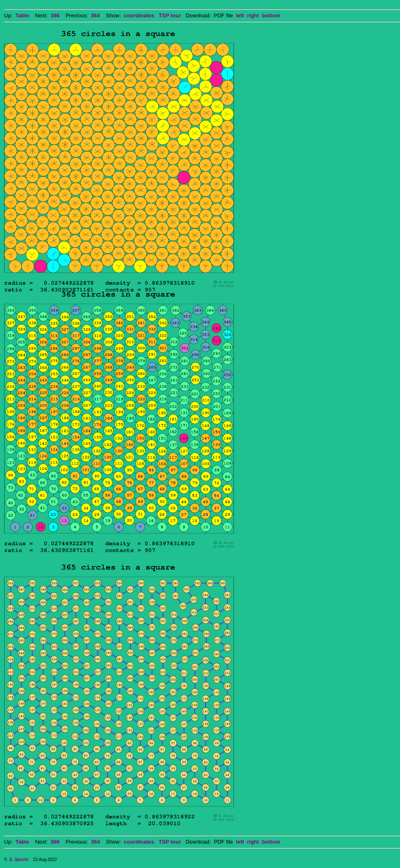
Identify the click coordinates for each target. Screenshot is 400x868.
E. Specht (19, 860)
